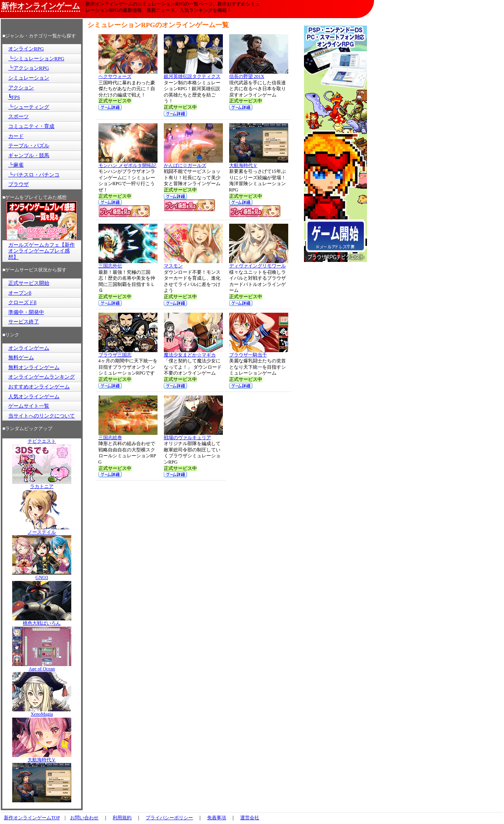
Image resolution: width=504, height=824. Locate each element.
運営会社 (250, 818)
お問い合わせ (84, 818)
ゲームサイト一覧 (29, 406)
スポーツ (19, 116)
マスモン (193, 264)
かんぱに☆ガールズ (193, 163)
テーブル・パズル (29, 146)
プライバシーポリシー (169, 818)
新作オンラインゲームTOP (32, 818)
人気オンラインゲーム (34, 396)
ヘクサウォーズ (128, 74)
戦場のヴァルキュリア (193, 435)
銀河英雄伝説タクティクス (193, 74)
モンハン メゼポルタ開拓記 (128, 163)
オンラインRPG (26, 49)
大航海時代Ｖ (259, 163)
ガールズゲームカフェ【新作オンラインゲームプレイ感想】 (42, 251)
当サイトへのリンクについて (42, 416)
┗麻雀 (16, 165)
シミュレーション (29, 78)
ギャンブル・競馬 (29, 155)
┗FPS (14, 97)
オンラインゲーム (29, 348)
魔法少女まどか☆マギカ (193, 353)
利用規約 (122, 818)
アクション (21, 88)
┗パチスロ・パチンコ (34, 175)
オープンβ (20, 293)
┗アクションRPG (29, 68)
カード (16, 136)
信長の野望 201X (259, 74)
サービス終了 (24, 322)
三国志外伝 (128, 264)
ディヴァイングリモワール (259, 264)
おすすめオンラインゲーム (39, 387)
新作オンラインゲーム (41, 6)
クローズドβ (22, 302)
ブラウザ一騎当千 (259, 353)
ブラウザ (19, 184)
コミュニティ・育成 (31, 126)
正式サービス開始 (29, 283)
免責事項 (217, 818)
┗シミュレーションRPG (36, 58)
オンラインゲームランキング (42, 377)
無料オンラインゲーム (34, 367)
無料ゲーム (21, 357)
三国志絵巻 (128, 435)
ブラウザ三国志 (128, 353)
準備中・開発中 (26, 312)
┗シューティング (29, 107)
